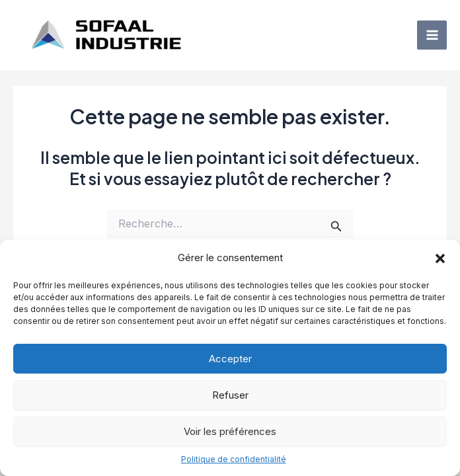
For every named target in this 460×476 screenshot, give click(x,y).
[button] (440, 258)
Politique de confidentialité (234, 459)
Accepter (230, 359)
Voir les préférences (230, 431)
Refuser (230, 395)
